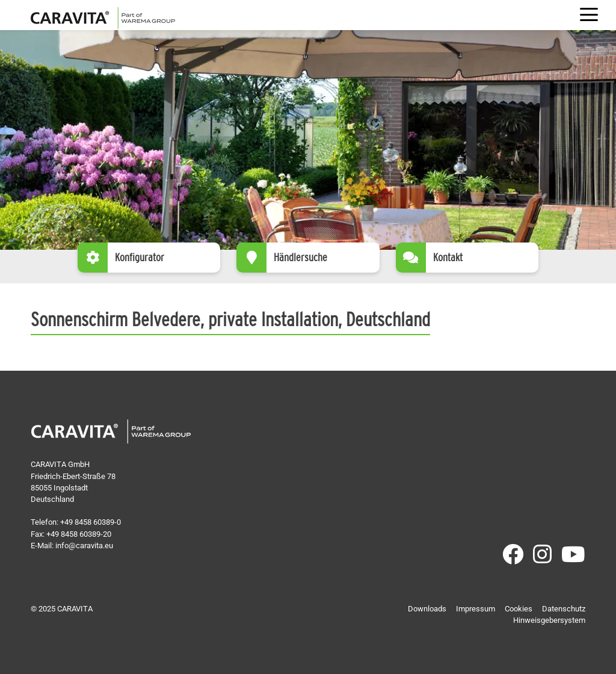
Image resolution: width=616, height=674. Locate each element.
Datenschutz (564, 609)
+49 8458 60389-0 (91, 522)
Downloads (427, 609)
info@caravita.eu (84, 546)
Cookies (519, 609)
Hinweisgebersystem (549, 620)
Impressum (476, 609)
